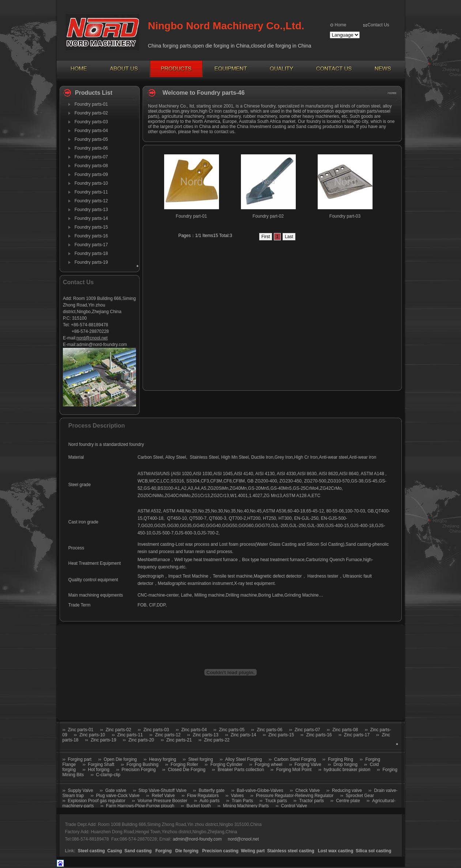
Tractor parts (311, 801)
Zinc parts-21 (179, 740)
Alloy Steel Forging (244, 759)
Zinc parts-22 (217, 740)
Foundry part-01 (191, 216)
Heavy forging (163, 759)
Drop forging (345, 764)
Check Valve (307, 790)
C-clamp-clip (108, 775)
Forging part (80, 759)
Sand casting (138, 851)
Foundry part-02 (268, 216)
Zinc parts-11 (130, 735)
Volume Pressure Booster (162, 801)
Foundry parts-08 (91, 166)
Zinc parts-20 (141, 740)
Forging (164, 851)
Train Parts (242, 801)
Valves (237, 796)
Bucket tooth (199, 806)
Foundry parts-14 (91, 218)
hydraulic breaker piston (347, 770)
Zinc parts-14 (243, 735)
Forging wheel (269, 764)
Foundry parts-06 (91, 148)
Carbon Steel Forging (295, 759)
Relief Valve (163, 796)
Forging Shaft (101, 764)
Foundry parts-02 (91, 113)
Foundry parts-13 (91, 210)
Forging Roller (184, 764)
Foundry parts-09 (91, 174)
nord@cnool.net (92, 338)
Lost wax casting (336, 851)
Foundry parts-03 (91, 122)
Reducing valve (347, 790)
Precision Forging (139, 770)
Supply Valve (81, 790)
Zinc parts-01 (81, 730)
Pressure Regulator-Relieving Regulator (295, 796)
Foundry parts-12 (91, 201)
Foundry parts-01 (91, 104)
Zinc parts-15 (281, 735)
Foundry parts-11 (91, 192)
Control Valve (294, 806)
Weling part (253, 851)
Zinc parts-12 (168, 735)
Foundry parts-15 (91, 227)
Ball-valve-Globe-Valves (260, 790)
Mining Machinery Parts (246, 806)
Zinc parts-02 (118, 730)
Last (289, 237)
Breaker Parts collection (241, 770)
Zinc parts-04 (194, 730)
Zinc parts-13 (205, 735)
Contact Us (378, 25)
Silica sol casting (373, 851)
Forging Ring (341, 759)
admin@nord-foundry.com (102, 345)
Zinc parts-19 (103, 740)
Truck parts (276, 801)
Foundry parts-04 (91, 131)
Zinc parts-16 (319, 735)
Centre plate (348, 801)
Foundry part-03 (345, 216)
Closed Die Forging (187, 770)
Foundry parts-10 (91, 183)
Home (340, 25)
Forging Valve (308, 764)
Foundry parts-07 (91, 157)
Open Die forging (120, 759)
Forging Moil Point (294, 770)
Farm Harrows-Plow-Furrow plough (140, 806)
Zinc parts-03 (156, 730)
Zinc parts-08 (345, 730)
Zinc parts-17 (357, 735)
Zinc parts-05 (232, 730)
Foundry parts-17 (91, 245)
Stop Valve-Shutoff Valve (163, 790)
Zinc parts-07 (307, 730)
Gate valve (116, 790)
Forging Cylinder (226, 764)
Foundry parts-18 (91, 253)
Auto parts (210, 801)
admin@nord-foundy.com (197, 839)
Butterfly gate (211, 790)
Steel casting (91, 851)
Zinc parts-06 (269, 730)
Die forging (187, 851)
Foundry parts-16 (91, 236)
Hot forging (99, 770)
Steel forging (201, 759)
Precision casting (220, 851)
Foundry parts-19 (91, 262)
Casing (115, 851)
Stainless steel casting (291, 851)
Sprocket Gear (360, 796)
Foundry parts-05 (91, 139)
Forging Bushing (142, 764)
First (266, 237)
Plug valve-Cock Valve (118, 796)
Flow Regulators (203, 796)
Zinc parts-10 (92, 735)
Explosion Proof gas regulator (97, 801)
